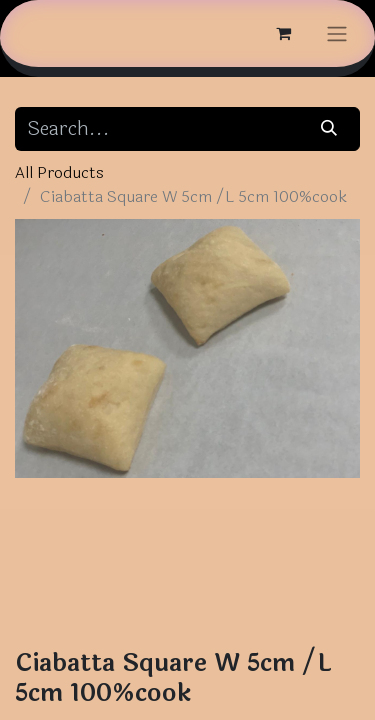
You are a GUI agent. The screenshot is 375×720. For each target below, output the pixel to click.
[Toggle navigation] (337, 33)
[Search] (329, 129)
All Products (59, 172)
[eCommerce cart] (283, 33)
